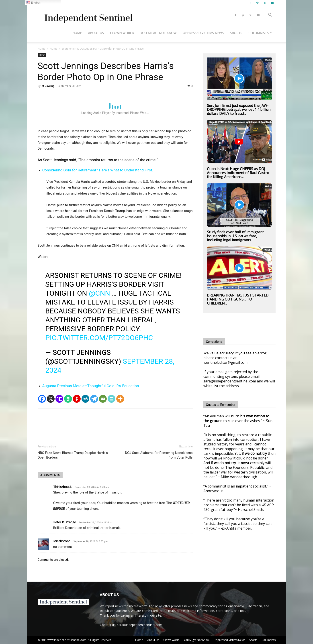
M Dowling (48, 86)
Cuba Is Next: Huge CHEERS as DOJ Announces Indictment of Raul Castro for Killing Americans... (238, 173)
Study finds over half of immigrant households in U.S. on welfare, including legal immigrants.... (235, 236)
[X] (51, 399)
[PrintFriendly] (111, 399)
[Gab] (68, 399)
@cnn (99, 293)
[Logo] (88, 15)
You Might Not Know (158, 33)
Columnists (260, 33)
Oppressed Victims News (203, 33)
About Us (96, 33)
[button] (270, 15)
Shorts (236, 33)
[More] (120, 399)
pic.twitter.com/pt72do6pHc (99, 338)
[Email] (103, 399)
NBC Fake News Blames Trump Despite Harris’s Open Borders (73, 455)
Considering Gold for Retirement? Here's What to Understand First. (98, 170)
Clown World (122, 33)
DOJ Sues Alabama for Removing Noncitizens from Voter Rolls (159, 455)
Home (77, 33)
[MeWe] (85, 399)
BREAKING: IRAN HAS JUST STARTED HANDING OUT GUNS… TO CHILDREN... (238, 299)
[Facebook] (42, 399)
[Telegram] (94, 399)
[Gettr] (77, 399)
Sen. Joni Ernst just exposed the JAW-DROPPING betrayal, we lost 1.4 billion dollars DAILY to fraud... (239, 110)
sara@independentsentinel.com (140, 625)
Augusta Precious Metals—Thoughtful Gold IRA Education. (91, 386)
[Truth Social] (59, 399)
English (33, 3)
